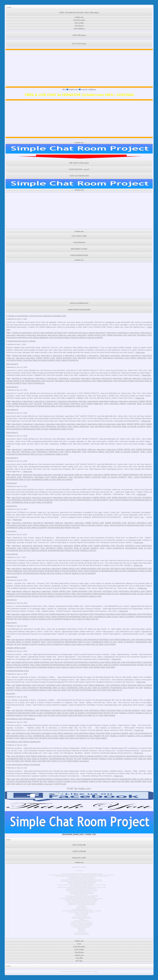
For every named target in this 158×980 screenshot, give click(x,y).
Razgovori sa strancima (82, 915)
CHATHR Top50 (60, 784)
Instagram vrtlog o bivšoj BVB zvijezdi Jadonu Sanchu (82, 882)
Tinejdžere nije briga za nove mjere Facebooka (82, 877)
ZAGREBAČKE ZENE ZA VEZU (76, 406)
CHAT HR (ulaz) (79, 35)
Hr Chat (79, 961)
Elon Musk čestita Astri (82, 895)
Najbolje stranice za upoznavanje (82, 917)
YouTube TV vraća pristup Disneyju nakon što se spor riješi (82, 890)
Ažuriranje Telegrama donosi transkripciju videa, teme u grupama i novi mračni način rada (82, 885)
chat (13, 640)
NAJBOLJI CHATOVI (88, 550)
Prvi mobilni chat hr (82, 907)
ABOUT (75, 972)
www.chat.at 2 (135, 333)
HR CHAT (76, 528)
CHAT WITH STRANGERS (79, 310)
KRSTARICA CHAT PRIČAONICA (100, 358)
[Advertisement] (79, 68)
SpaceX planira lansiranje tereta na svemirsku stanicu (82, 889)
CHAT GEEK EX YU (114, 690)
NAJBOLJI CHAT (95, 596)
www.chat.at (11, 335)
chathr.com (79, 17)
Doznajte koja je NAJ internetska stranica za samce (82, 903)
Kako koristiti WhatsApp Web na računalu (82, 892)
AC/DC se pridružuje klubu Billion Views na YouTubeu (82, 902)
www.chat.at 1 (147, 333)
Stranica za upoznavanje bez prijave (82, 918)
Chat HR (79, 958)
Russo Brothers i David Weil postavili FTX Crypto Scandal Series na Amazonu (82, 880)
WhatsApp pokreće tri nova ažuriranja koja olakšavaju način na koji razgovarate (82, 898)
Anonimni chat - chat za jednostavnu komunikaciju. (82, 905)
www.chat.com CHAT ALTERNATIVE (82, 926)
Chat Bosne (79, 26)
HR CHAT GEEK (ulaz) (79, 163)
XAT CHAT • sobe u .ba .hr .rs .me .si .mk (82, 922)
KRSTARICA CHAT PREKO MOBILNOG (33, 338)
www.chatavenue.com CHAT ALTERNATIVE (82, 924)
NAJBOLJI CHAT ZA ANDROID (84, 573)
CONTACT (81, 972)
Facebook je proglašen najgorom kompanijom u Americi (82, 891)
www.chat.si (31, 335)
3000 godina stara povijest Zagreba (82, 910)
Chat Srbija (82, 931)
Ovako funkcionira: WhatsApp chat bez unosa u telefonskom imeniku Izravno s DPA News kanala (82, 876)
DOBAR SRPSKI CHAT (97, 335)
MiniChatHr (82, 906)
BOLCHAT (132, 335)
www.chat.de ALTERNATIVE (82, 921)
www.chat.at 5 (101, 333)
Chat (79, 944)
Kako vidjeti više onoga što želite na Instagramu (82, 884)
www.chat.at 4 (112, 333)
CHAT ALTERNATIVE (79, 303)
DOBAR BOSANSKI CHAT (117, 335)
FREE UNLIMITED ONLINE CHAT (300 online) (79, 13)
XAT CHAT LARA (79, 236)
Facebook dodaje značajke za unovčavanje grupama (82, 897)
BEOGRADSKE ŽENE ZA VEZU (50, 406)
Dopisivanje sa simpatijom (82, 933)
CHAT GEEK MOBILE (107, 715)
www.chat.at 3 (124, 333)
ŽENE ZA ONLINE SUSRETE (91, 338)
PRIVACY (89, 972)
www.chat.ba (53, 335)
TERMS (95, 972)
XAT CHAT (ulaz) (79, 44)
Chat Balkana (79, 29)
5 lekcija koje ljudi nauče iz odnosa (81, 333)
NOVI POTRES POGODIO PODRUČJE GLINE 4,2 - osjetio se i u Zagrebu (82, 911)
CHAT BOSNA (79, 242)
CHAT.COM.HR (79, 851)
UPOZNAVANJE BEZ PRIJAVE (60, 528)
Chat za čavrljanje (82, 916)
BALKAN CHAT (79, 858)
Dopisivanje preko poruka (82, 934)
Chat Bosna (82, 929)
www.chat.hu (21, 335)
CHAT (9, 7)
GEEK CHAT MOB (108, 667)
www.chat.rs (72, 335)
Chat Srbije (79, 23)
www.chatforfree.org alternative (82, 927)
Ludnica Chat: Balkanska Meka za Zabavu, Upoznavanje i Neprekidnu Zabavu (82, 874)
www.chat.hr (82, 335)
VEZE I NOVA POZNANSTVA (67, 360)
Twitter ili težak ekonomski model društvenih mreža (82, 879)
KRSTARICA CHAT (79, 249)
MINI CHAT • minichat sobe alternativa (82, 923)
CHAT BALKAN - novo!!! (79, 169)
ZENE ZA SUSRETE (65, 479)
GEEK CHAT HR (92, 619)
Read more (140, 352)
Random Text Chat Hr (82, 908)
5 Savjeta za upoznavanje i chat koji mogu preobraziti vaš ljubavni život (36, 316)
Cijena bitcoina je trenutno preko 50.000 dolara (82, 912)
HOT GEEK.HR (79, 845)
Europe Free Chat (82, 928)
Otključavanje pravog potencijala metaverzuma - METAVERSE (82, 896)
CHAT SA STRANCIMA (79, 176)
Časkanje (82, 920)
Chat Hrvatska (82, 932)
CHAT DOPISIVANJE (79, 255)
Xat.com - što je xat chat (82, 913)
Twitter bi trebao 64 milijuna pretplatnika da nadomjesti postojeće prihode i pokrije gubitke (82, 887)
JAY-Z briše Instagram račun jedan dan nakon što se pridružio (82, 900)
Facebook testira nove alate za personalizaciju (82, 894)
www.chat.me (42, 335)
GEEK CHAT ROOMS (107, 644)
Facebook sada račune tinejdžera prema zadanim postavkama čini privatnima (82, 881)
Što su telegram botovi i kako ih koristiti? (82, 886)
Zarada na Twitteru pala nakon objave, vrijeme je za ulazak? (82, 901)
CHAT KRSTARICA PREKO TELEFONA (64, 338)
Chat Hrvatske (79, 20)
